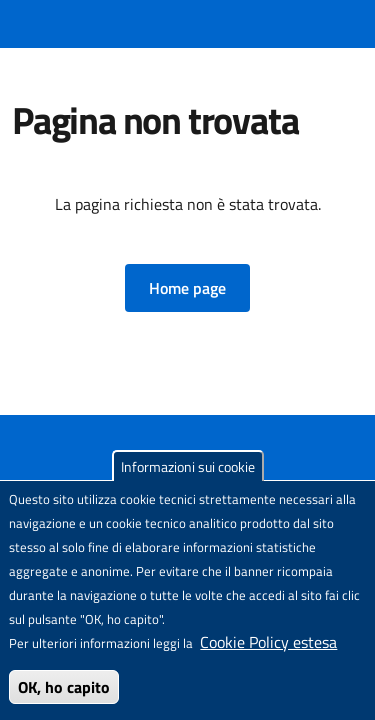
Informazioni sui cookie (188, 466)
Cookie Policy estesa (268, 642)
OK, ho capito (64, 687)
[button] (187, 288)
